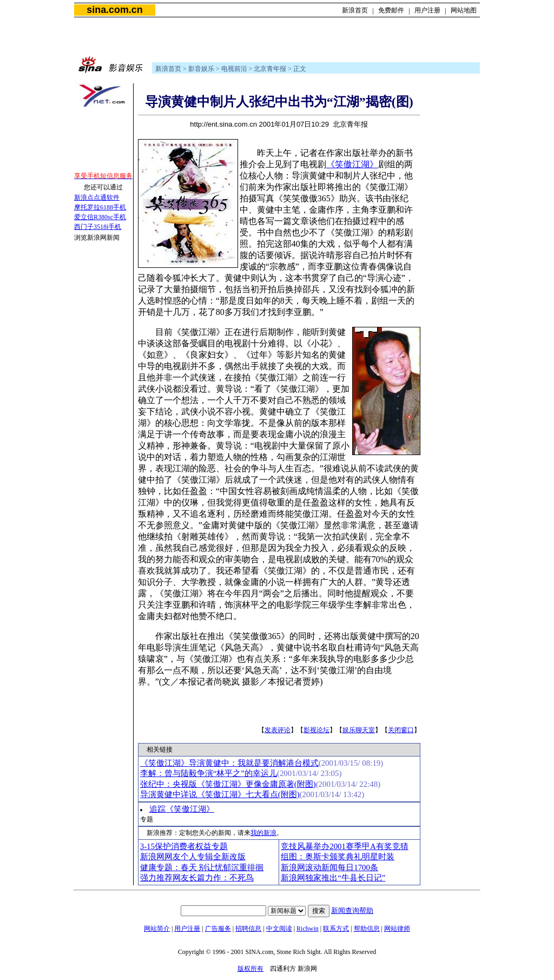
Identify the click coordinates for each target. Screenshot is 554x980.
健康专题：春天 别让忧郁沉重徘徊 (202, 867)
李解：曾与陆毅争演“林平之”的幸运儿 (209, 773)
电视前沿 (234, 69)
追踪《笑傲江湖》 (182, 809)
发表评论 (278, 730)
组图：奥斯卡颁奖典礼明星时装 (338, 857)
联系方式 (336, 929)
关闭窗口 (401, 730)
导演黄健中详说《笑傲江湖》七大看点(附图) (220, 794)
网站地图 (464, 10)
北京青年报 (270, 69)
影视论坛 (316, 730)
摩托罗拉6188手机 (100, 207)
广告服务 (218, 929)
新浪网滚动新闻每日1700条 (329, 867)
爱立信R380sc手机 (100, 217)
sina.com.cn (114, 10)
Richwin (308, 929)
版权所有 (250, 969)
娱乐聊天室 (359, 730)
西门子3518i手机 (98, 227)
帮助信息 (367, 929)
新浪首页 (355, 10)
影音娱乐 (201, 69)
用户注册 (427, 10)
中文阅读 (279, 929)
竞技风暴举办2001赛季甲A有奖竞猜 (345, 846)
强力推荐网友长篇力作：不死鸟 (197, 878)
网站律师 (397, 929)
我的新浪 (263, 833)
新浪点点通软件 (97, 198)
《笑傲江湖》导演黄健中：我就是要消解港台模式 (229, 763)
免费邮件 (391, 10)
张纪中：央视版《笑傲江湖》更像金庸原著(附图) (228, 784)
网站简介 (157, 929)
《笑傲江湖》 (352, 164)
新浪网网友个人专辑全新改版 (193, 857)
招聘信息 (248, 929)
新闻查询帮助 (352, 910)
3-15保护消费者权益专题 (184, 846)
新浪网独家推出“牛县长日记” (333, 878)
